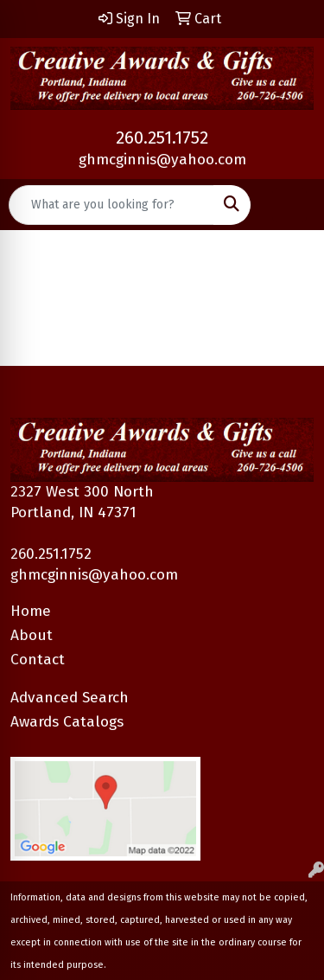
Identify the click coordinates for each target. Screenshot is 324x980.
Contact (38, 660)
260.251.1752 (162, 138)
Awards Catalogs (67, 722)
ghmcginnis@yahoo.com (162, 160)
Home (31, 611)
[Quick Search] (111, 205)
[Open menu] (289, 205)
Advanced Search (70, 698)
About (32, 635)
